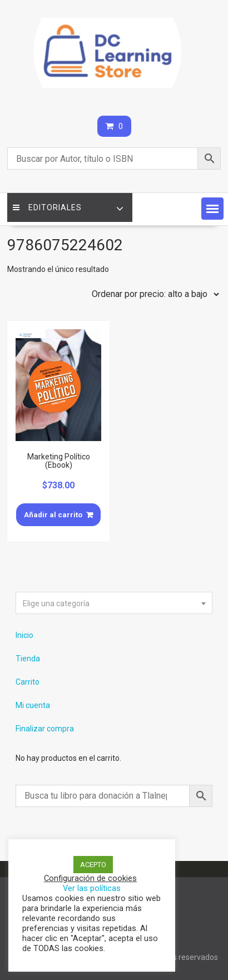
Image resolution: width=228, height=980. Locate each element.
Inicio (24, 635)
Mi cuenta (33, 705)
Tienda (28, 659)
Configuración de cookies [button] (90, 878)
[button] (212, 209)
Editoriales (47, 207)
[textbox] (114, 603)
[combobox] (114, 603)
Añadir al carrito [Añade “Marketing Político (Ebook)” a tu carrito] (53, 515)
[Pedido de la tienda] (153, 294)
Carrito (28, 682)
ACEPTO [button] (93, 865)
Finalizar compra (45, 729)
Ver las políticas (92, 888)
